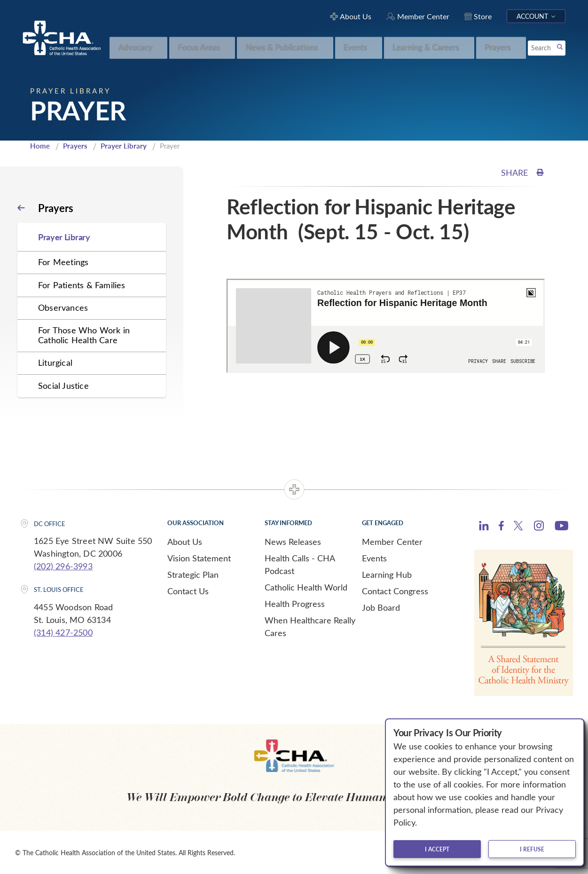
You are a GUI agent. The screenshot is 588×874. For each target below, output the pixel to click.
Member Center (392, 541)
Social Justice (63, 385)
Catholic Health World (306, 587)
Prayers (75, 146)
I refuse (532, 849)
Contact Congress (395, 591)
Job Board (381, 607)
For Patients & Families (82, 284)
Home (40, 146)
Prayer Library (124, 146)
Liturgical (55, 362)
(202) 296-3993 (63, 566)
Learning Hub (387, 574)
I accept (437, 849)
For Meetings (63, 262)
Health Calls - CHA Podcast (300, 564)
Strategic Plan (193, 574)
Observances (63, 307)
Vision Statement (199, 558)
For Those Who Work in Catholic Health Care (84, 335)
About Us (185, 541)
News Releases (293, 541)
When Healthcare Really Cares (310, 626)
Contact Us (188, 591)
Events (374, 558)
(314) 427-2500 (63, 632)
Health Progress (295, 603)
